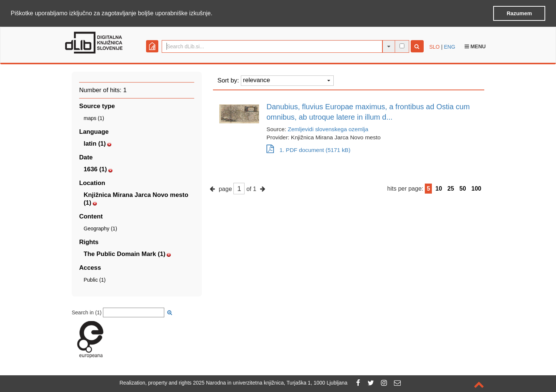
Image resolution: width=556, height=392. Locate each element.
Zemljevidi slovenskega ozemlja (328, 128)
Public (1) (95, 279)
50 (463, 188)
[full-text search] (402, 45)
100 (476, 188)
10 (439, 188)
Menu (475, 46)
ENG (449, 46)
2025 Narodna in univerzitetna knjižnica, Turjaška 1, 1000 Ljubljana (270, 383)
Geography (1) (100, 228)
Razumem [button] (519, 13)
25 (451, 188)
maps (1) (94, 117)
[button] (215, 14)
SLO (434, 46)
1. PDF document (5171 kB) (308, 149)
